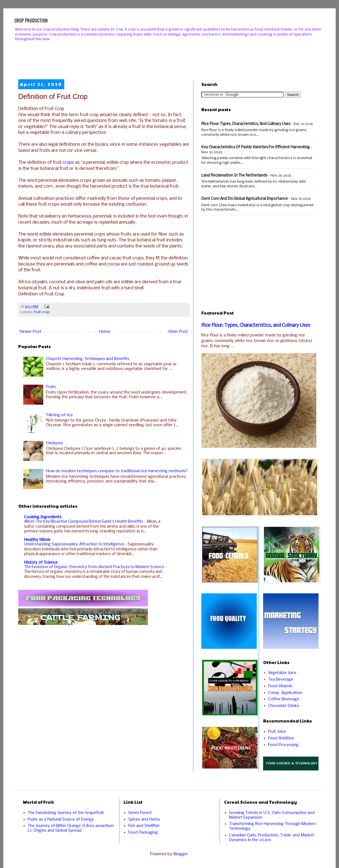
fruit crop (42, 312)
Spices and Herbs (144, 820)
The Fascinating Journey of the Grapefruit (66, 813)
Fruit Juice (277, 732)
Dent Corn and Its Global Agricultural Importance (245, 199)
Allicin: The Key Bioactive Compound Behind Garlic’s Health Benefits (84, 522)
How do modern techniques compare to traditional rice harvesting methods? (117, 471)
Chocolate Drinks (284, 706)
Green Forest (140, 813)
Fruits (51, 387)
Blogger (181, 854)
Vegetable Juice (282, 673)
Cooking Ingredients (43, 517)
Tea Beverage (281, 680)
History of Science (41, 563)
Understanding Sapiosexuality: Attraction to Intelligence (75, 544)
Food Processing (283, 745)
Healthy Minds (37, 540)
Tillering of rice (59, 415)
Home (105, 332)
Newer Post (30, 332)
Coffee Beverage (284, 699)
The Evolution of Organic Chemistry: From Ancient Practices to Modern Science (94, 567)
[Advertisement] (169, 56)
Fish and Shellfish (144, 826)
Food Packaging (143, 833)
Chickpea (54, 443)
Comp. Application (285, 693)
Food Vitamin (280, 686)
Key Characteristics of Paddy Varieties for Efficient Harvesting (255, 147)
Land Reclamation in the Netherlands (234, 176)
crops (68, 163)
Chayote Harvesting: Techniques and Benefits (88, 359)
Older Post (178, 332)
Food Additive (281, 738)
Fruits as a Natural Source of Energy (61, 820)
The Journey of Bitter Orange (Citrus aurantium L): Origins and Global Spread (71, 828)
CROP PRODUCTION (31, 21)
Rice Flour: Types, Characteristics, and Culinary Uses (246, 124)
